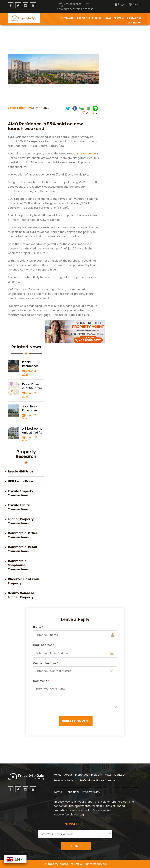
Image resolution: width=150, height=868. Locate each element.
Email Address (44, 645)
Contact (120, 775)
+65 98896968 (70, 4)
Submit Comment (76, 721)
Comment (41, 681)
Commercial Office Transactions (23, 535)
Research (98, 18)
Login (120, 4)
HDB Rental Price (20, 481)
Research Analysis (65, 780)
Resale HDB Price (21, 471)
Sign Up (136, 4)
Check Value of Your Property (24, 581)
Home (57, 775)
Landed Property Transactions (21, 521)
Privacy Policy (91, 792)
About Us (119, 18)
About (68, 775)
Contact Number (46, 663)
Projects (96, 775)
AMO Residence (86, 154)
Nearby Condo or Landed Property (21, 595)
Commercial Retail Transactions (22, 549)
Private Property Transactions (21, 493)
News (108, 18)
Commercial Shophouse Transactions (18, 565)
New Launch (68, 18)
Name (38, 627)
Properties (84, 18)
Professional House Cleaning (98, 780)
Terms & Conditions (67, 792)
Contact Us (134, 18)
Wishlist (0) (133, 23)
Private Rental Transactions (19, 507)
